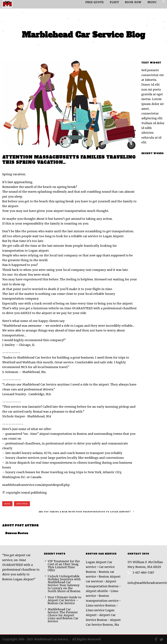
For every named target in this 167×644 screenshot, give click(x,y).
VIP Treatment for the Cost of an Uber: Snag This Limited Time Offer (64, 566)
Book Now (133, 2)
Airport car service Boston (76, 167)
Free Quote (95, 2)
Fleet (114, 2)
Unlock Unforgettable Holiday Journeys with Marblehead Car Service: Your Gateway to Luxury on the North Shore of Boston (64, 584)
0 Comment (52, 167)
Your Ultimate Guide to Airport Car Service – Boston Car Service (64, 600)
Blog (7, 504)
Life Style (22, 504)
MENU (152, 2)
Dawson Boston (33, 167)
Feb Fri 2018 (11, 167)
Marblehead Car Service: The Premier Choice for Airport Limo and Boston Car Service (63, 615)
